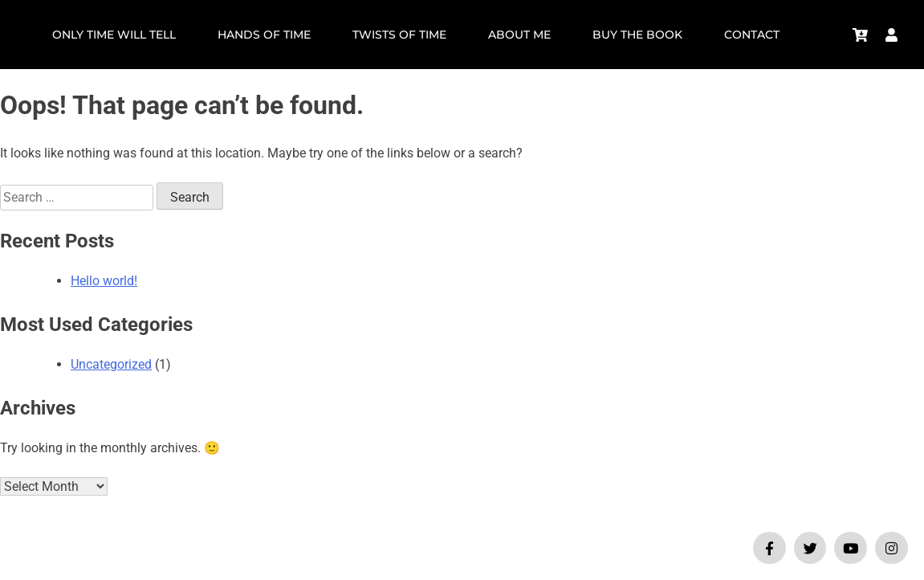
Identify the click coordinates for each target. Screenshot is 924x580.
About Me (519, 35)
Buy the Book (637, 35)
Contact (752, 35)
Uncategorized (111, 364)
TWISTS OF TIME (399, 35)
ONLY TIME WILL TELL (114, 35)
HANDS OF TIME (264, 35)
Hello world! (104, 281)
